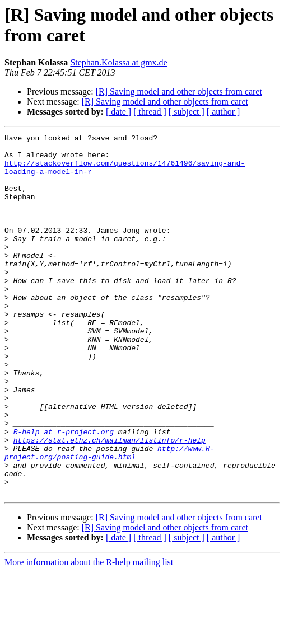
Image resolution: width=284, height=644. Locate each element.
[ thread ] (150, 112)
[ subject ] (187, 112)
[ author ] (224, 112)
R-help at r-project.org (64, 492)
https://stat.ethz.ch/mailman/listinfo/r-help (110, 502)
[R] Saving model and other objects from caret (179, 91)
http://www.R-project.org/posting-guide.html (109, 517)
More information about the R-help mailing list (89, 634)
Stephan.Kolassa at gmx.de (118, 62)
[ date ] (118, 112)
